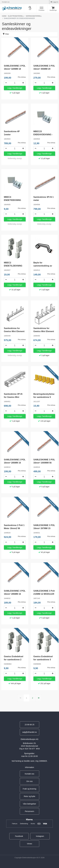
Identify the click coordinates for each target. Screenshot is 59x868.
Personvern (30, 811)
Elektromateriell (16, 16)
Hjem (4, 16)
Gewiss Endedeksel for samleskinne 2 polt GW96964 (14, 660)
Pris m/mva (22, 77)
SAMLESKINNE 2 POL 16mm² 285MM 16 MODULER (15, 463)
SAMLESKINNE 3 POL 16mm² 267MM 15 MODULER (44, 528)
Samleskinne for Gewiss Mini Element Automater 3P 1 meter (44, 331)
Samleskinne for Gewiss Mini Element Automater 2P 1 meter (15, 331)
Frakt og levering (30, 789)
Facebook (19, 836)
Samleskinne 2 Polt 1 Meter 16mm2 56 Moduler (14, 528)
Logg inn (55, 2)
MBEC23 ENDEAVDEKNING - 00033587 (43, 135)
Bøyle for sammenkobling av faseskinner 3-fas (43, 266)
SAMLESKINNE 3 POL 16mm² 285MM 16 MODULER (15, 594)
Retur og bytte (30, 796)
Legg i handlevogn (15, 88)
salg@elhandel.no (30, 732)
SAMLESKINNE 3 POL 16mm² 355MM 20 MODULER (44, 69)
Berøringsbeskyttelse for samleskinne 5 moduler (44, 397)
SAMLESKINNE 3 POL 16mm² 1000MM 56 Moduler (44, 463)
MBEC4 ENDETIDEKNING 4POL (12, 200)
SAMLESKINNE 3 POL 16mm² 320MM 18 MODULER (15, 69)
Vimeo (29, 844)
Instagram (40, 836)
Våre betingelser (30, 804)
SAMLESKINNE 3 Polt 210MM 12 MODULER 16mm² (44, 594)
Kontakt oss (6, 2)
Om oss (30, 781)
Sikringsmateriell (34, 16)
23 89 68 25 (30, 725)
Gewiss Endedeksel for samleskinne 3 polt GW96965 (43, 660)
